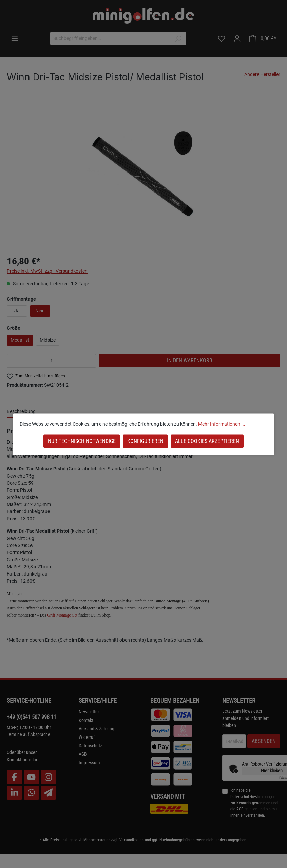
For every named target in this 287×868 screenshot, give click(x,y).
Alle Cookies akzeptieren (207, 441)
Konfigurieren (145, 441)
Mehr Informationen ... (222, 424)
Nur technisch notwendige (82, 441)
